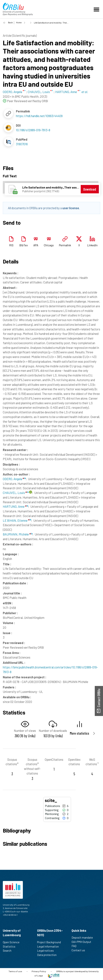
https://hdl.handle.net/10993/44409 (39, 116)
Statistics (11, 946)
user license (71, 208)
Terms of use (15, 971)
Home (19, 22)
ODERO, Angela (14, 479)
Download (90, 189)
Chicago (49, 245)
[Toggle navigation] (97, 9)
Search (9, 951)
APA (36, 245)
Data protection (48, 955)
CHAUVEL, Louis (16, 493)
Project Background (51, 942)
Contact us (80, 950)
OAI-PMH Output (83, 942)
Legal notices (47, 951)
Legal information (50, 946)
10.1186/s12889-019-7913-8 (33, 130)
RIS (11, 245)
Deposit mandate (84, 937)
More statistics (79, 733)
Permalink (65, 245)
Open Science (13, 942)
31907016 (22, 144)
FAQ (76, 946)
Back (10, 22)
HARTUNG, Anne (15, 506)
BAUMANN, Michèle (18, 534)
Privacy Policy (39, 971)
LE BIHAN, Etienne (17, 520)
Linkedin (92, 245)
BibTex (24, 245)
